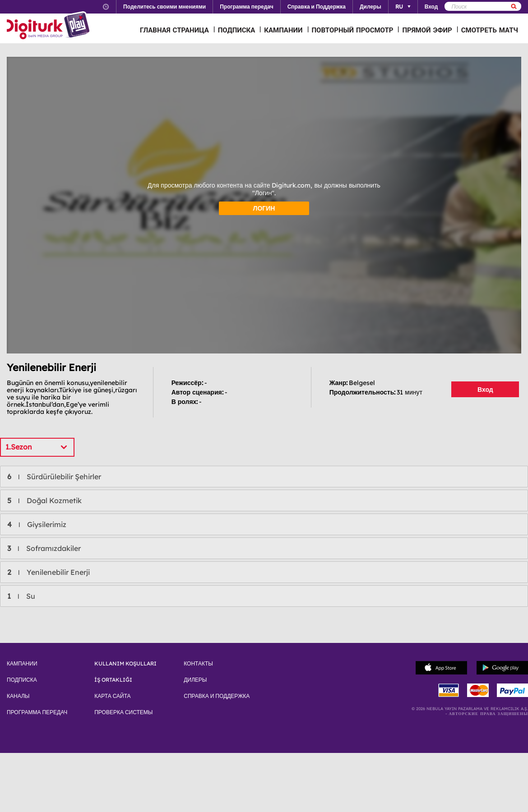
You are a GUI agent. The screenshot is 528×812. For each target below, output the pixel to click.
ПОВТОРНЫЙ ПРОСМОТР (353, 30)
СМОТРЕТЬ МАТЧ (490, 30)
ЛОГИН (264, 208)
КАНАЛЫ (18, 696)
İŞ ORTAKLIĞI (113, 680)
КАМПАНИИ (283, 30)
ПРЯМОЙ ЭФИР (427, 30)
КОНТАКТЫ (198, 664)
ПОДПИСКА (237, 30)
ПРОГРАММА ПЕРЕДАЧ (37, 712)
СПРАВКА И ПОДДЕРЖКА (217, 696)
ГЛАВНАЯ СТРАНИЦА (174, 30)
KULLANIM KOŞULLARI (125, 664)
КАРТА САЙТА (112, 696)
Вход (485, 390)
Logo (49, 26)
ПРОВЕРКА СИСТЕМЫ (123, 712)
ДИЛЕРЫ (195, 680)
